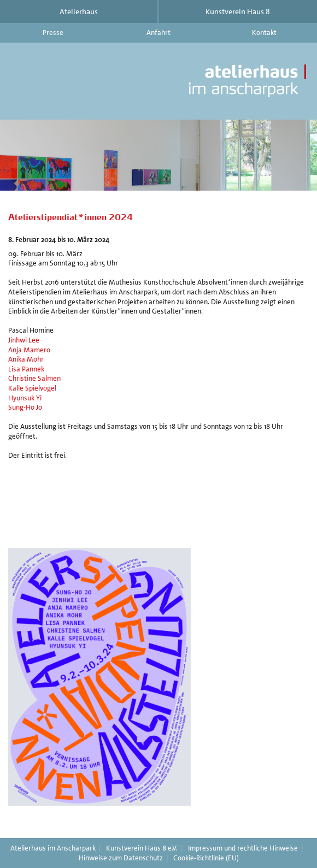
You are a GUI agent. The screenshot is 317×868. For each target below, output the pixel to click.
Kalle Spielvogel (32, 388)
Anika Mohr (26, 359)
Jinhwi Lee (24, 340)
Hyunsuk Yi (25, 398)
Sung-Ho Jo (25, 407)
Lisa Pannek (26, 369)
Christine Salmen (34, 378)
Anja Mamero (29, 350)
